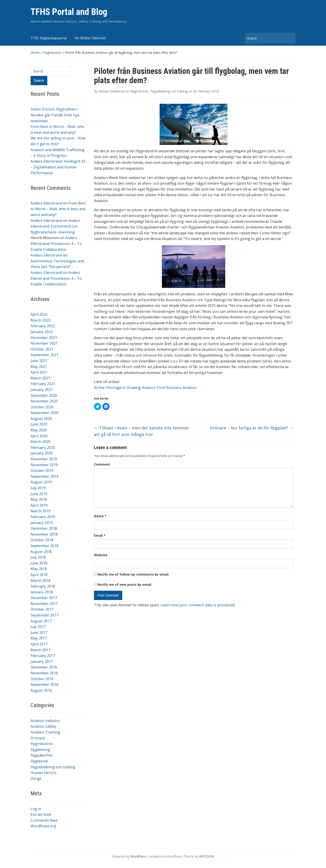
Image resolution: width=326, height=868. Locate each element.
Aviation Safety (43, 726)
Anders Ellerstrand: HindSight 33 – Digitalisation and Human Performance (58, 167)
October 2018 (42, 540)
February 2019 (43, 517)
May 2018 (39, 569)
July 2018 (38, 557)
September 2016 (44, 685)
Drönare (38, 738)
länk (272, 151)
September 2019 (44, 476)
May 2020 (39, 430)
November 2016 (44, 673)
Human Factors (43, 773)
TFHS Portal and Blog (69, 12)
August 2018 (41, 552)
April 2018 (39, 575)
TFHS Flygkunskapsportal (49, 38)
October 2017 (42, 609)
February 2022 (43, 326)
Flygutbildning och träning (53, 767)
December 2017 (44, 598)
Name (100, 516)
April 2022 (39, 314)
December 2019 (44, 459)
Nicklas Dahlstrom (112, 91)
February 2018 (43, 586)
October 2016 (42, 679)
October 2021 (42, 349)
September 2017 (44, 615)
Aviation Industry (45, 721)
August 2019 (41, 482)
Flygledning (40, 750)
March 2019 (41, 511)
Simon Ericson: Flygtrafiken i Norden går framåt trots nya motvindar (55, 115)
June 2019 (39, 494)
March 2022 (41, 320)
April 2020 (39, 436)
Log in (36, 809)
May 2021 (39, 367)
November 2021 (44, 343)
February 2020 (43, 447)
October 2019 (42, 470)
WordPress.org (43, 826)
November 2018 (44, 534)
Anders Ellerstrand (46, 203)
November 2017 (44, 604)
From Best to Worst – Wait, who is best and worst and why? (58, 209)
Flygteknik (39, 761)
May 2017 (39, 638)
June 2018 (39, 563)
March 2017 (41, 650)
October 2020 (42, 407)
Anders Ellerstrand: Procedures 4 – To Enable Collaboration (56, 243)
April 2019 (39, 505)
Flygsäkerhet (42, 755)
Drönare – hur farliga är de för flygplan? (252, 428)
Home (35, 53)
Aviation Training (45, 732)
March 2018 (41, 581)
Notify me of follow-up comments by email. (133, 574)
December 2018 (44, 528)
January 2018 (42, 592)
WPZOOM (206, 856)
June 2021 (39, 361)
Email (100, 535)
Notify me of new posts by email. (125, 585)
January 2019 (42, 523)
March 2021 (41, 378)
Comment (102, 464)
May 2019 (39, 499)
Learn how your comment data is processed (198, 605)
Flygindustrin (52, 53)
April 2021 (39, 372)
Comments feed (44, 820)
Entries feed (41, 814)
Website (101, 555)
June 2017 (39, 633)
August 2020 (41, 419)
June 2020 (39, 424)
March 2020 (41, 442)
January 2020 (42, 453)
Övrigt (36, 779)
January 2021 (42, 390)
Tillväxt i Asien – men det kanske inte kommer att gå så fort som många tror (142, 431)
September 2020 (44, 413)
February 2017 (43, 656)
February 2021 (43, 384)
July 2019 (38, 488)
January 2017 (42, 661)
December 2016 (44, 667)
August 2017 (41, 621)
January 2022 (42, 332)
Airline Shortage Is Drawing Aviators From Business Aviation (145, 388)
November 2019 (44, 465)
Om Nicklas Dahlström (90, 38)
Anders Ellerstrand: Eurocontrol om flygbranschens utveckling (55, 226)
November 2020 (44, 401)
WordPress (138, 856)
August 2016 (41, 690)
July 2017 (38, 627)
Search (290, 38)
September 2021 (44, 355)
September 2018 (44, 546)
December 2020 (44, 395)
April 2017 (39, 644)
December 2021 (44, 338)
